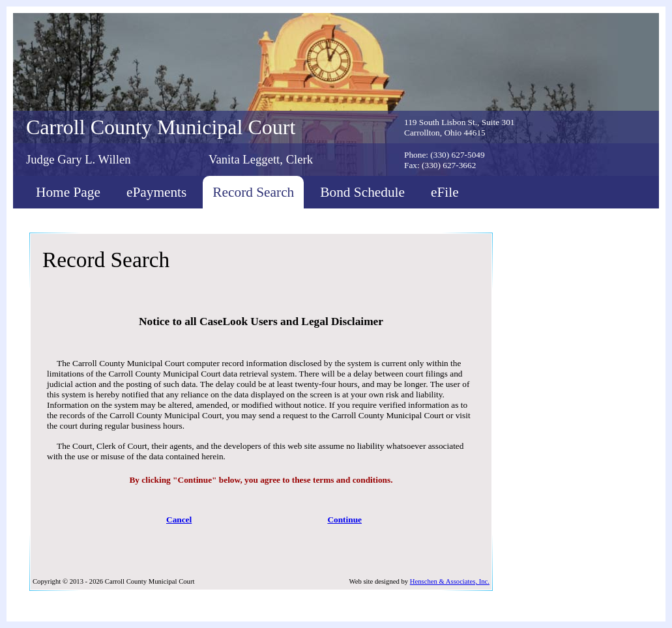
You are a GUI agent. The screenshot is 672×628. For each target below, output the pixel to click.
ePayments (156, 192)
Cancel (179, 520)
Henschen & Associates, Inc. (450, 581)
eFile (445, 192)
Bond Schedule (362, 192)
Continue (344, 520)
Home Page (68, 192)
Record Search (253, 192)
